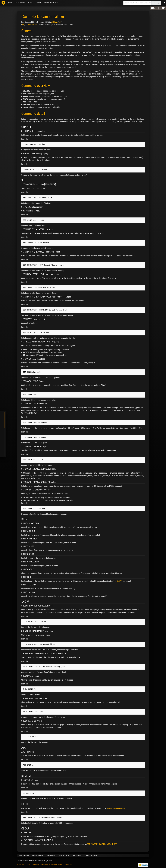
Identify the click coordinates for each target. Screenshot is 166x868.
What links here (24, 855)
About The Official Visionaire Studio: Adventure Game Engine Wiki (45, 864)
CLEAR (119, 581)
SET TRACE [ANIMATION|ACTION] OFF (102, 844)
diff (23, 25)
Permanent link (78, 855)
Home (10, 3)
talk (60, 22)
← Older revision (32, 25)
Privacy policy (21, 864)
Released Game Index (51, 3)
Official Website (20, 3)
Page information (92, 855)
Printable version (64, 855)
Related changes (38, 855)
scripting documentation (116, 808)
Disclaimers (68, 864)
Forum (30, 3)
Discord (38, 3)
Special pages (51, 855)
